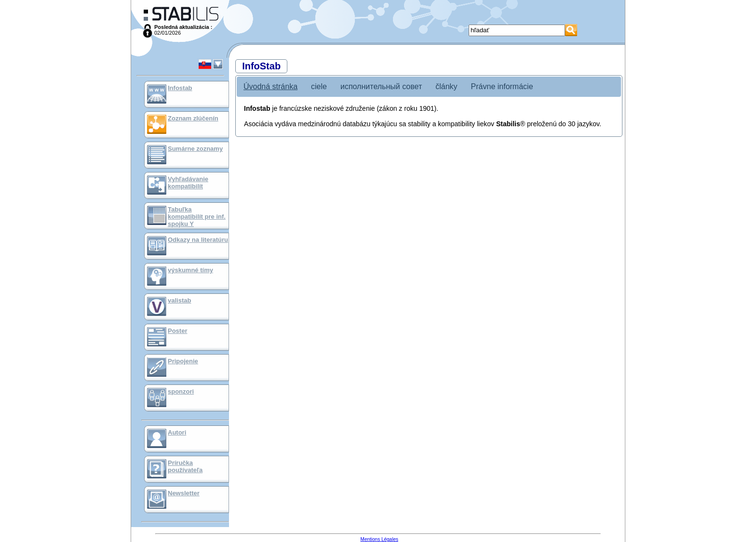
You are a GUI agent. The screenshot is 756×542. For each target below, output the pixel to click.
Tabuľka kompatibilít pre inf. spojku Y (197, 217)
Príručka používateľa (185, 466)
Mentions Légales (379, 539)
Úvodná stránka (270, 86)
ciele (319, 86)
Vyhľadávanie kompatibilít (188, 183)
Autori (177, 432)
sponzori (181, 391)
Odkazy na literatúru (198, 240)
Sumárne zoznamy (195, 149)
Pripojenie (183, 361)
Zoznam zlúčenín (193, 118)
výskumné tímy (190, 270)
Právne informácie (502, 86)
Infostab (180, 88)
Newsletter (184, 493)
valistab (179, 300)
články (446, 86)
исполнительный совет (381, 86)
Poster (177, 331)
